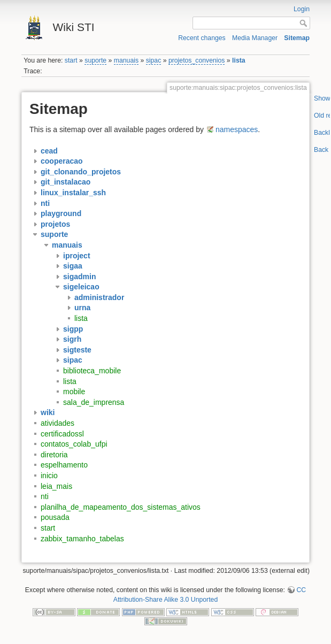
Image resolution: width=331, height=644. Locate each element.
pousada (55, 517)
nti (45, 496)
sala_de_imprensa (94, 402)
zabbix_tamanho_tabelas (82, 539)
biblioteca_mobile (92, 371)
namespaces (237, 129)
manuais (126, 60)
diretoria (54, 455)
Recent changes (202, 38)
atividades (57, 423)
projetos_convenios (197, 60)
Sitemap (297, 38)
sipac (154, 60)
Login (302, 9)
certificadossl (62, 434)
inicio (49, 476)
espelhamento (64, 465)
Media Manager (255, 38)
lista (239, 60)
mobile (74, 392)
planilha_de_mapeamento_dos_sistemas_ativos (121, 507)
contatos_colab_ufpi (74, 444)
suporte (95, 60)
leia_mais (56, 486)
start (71, 60)
